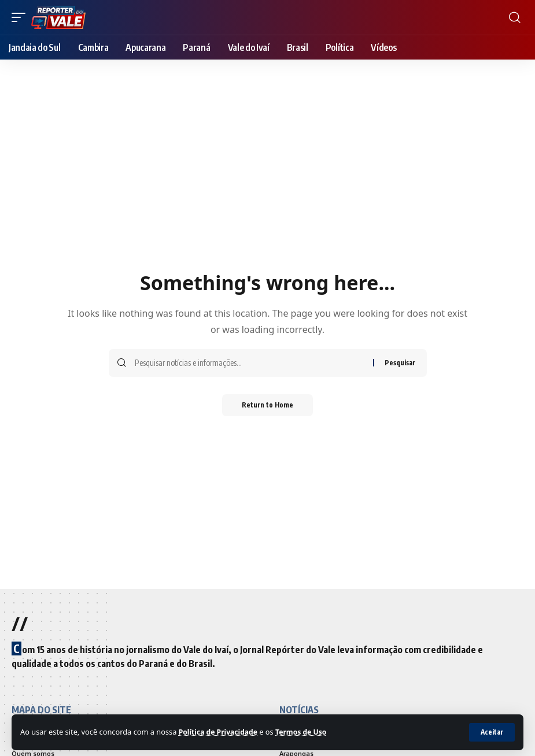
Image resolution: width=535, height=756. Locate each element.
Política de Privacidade (220, 732)
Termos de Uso (307, 732)
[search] (515, 17)
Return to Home (267, 405)
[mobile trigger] (21, 17)
